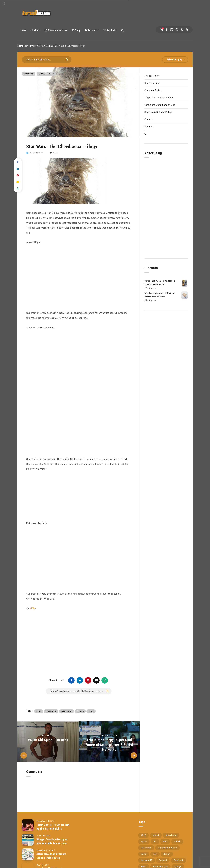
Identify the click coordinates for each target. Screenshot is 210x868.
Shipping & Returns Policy (158, 112)
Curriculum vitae (56, 30)
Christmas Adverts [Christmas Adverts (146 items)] (167, 844)
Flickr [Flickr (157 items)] (144, 863)
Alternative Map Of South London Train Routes (51, 852)
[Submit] (67, 59)
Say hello (110, 30)
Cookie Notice (152, 83)
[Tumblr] (182, 30)
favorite (80, 711)
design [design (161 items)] (167, 850)
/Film (33, 608)
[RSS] (187, 30)
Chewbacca (51, 711)
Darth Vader (67, 711)
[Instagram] (172, 30)
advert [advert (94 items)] (156, 832)
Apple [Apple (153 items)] (144, 838)
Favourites (30, 46)
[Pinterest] (177, 30)
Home (23, 30)
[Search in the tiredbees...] (47, 60)
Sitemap (149, 127)
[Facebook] (167, 30)
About (35, 30)
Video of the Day (45, 46)
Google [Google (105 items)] (178, 863)
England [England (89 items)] (163, 857)
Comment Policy (153, 90)
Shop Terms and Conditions (159, 98)
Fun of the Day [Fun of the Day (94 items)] (160, 863)
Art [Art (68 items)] (155, 838)
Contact (148, 119)
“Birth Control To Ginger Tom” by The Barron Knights (53, 823)
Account (91, 30)
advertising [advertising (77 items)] (171, 832)
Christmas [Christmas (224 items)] (146, 844)
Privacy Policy (152, 76)
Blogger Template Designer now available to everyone (52, 838)
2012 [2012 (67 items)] (143, 832)
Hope (91, 711)
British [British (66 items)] (177, 838)
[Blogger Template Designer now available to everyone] (28, 836)
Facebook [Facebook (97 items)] (178, 857)
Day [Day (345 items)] (155, 850)
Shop (76, 30)
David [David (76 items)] (144, 850)
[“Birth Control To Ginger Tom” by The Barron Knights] (28, 821)
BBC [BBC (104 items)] (165, 838)
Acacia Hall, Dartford (49, 865)
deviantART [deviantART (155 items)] (147, 857)
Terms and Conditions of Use (160, 105)
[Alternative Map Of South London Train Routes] (28, 851)
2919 (54, 153)
